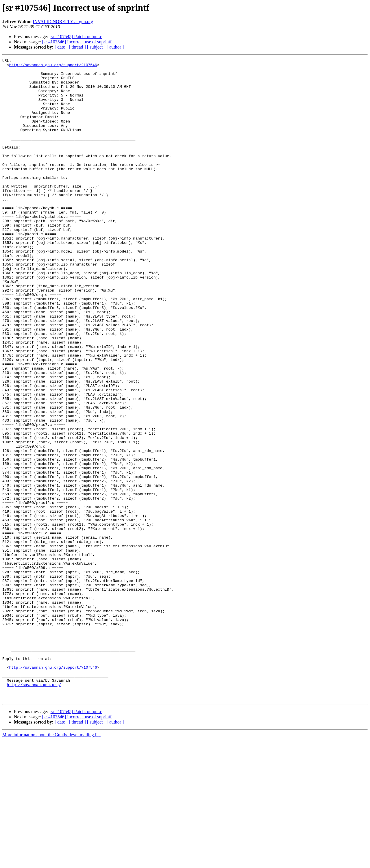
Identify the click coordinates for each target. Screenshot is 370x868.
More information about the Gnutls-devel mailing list (51, 863)
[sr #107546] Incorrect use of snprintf (77, 42)
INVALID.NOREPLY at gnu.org (63, 22)
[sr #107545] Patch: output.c (76, 37)
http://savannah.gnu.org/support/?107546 (53, 66)
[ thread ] (77, 47)
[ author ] (115, 47)
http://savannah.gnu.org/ (34, 810)
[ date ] (61, 47)
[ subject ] (96, 47)
